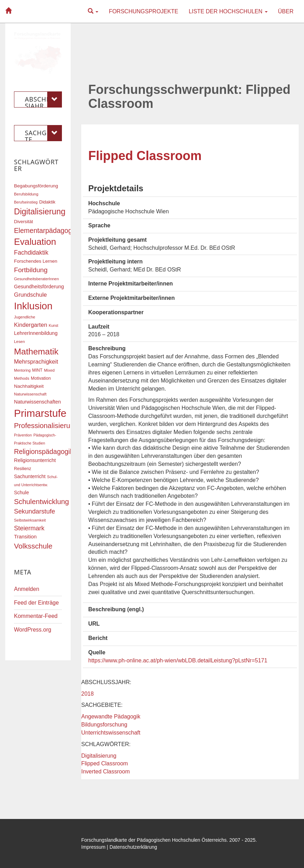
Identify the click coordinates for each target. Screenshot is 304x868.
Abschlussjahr (43, 99)
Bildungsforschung (104, 725)
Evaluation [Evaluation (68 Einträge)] (35, 242)
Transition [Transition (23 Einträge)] (25, 537)
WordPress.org (33, 630)
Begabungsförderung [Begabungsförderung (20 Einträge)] (36, 186)
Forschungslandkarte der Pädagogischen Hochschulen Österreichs (154, 840)
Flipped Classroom (145, 156)
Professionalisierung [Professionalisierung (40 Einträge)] (46, 426)
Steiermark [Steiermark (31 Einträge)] (29, 528)
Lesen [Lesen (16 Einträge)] (19, 342)
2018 (87, 694)
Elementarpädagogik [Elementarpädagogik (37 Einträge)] (45, 230)
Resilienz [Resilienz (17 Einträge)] (23, 469)
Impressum (93, 847)
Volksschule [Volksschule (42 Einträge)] (33, 546)
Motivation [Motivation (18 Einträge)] (41, 378)
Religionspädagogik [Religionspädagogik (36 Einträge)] (44, 452)
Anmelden (27, 589)
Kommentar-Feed (36, 616)
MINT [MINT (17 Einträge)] (37, 370)
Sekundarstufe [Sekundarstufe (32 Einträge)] (35, 511)
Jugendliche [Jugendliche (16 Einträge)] (25, 317)
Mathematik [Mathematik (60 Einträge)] (36, 352)
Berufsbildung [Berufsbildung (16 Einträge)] (26, 194)
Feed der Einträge (36, 603)
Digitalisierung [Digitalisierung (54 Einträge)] (40, 212)
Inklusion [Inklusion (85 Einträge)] (33, 306)
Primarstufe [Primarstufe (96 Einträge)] (40, 413)
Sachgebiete (43, 133)
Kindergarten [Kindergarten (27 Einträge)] (31, 325)
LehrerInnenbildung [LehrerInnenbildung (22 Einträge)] (36, 333)
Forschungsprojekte (143, 11)
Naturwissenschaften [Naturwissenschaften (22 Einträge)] (37, 402)
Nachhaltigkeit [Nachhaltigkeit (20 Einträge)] (29, 386)
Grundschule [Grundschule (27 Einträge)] (30, 295)
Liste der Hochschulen (228, 11)
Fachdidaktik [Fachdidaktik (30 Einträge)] (31, 253)
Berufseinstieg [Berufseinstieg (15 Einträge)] (26, 202)
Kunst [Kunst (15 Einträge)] (53, 325)
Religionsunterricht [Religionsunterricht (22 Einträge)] (35, 460)
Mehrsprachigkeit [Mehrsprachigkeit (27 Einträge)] (36, 362)
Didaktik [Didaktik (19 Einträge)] (47, 202)
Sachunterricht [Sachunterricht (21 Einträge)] (30, 476)
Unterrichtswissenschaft (111, 733)
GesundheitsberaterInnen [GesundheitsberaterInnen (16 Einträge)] (36, 279)
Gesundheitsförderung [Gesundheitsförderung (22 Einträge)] (39, 287)
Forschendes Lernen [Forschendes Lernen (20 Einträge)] (36, 261)
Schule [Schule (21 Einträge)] (22, 492)
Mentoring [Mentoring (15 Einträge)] (22, 370)
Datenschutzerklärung (133, 847)
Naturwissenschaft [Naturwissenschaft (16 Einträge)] (30, 394)
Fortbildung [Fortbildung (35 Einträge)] (31, 270)
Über (286, 11)
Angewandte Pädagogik (111, 717)
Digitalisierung (99, 756)
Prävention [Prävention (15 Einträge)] (23, 435)
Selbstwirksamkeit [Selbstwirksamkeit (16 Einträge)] (30, 520)
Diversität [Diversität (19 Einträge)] (23, 222)
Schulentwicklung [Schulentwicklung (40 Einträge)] (41, 502)
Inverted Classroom (105, 771)
